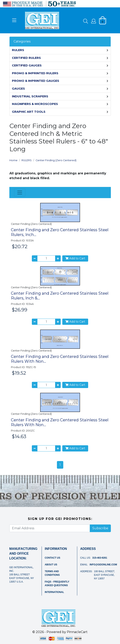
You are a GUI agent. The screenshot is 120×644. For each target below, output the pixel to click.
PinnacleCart (77, 632)
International (54, 592)
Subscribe (100, 528)
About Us (51, 565)
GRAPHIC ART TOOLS (29, 112)
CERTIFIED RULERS (26, 58)
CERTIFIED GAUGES (27, 65)
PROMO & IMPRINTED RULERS (35, 73)
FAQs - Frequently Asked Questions (57, 584)
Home (13, 160)
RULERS (18, 50)
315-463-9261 (100, 558)
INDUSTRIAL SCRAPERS (30, 96)
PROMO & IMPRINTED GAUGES (36, 81)
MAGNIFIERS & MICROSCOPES (35, 104)
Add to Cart (75, 258)
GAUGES (18, 89)
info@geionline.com (103, 565)
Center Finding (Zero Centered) (56, 160)
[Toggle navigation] (20, 193)
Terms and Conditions (52, 573)
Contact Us (53, 558)
